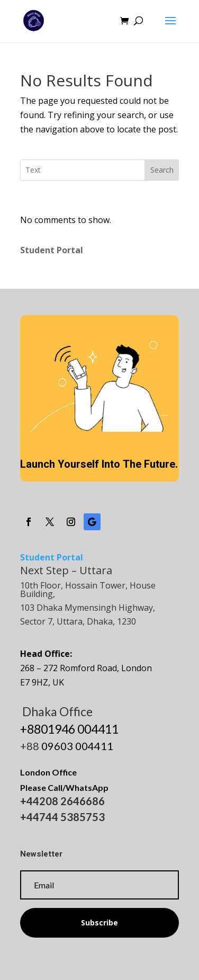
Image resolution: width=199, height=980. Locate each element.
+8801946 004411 (69, 729)
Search (162, 170)
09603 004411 (77, 746)
